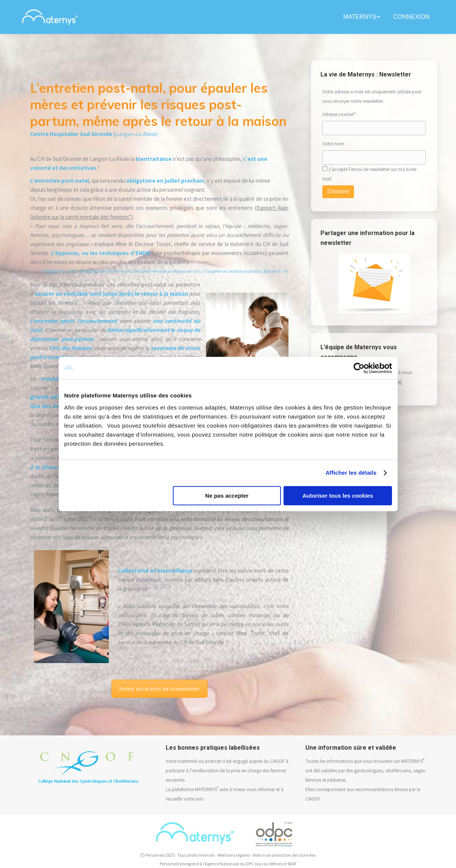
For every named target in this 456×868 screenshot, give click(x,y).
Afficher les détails (351, 473)
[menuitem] (362, 17)
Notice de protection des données (284, 855)
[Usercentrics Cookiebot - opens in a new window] (359, 368)
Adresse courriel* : (340, 114)
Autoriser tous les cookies (338, 496)
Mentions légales (234, 855)
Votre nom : (342, 144)
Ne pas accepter (227, 496)
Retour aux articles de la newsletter (159, 689)
